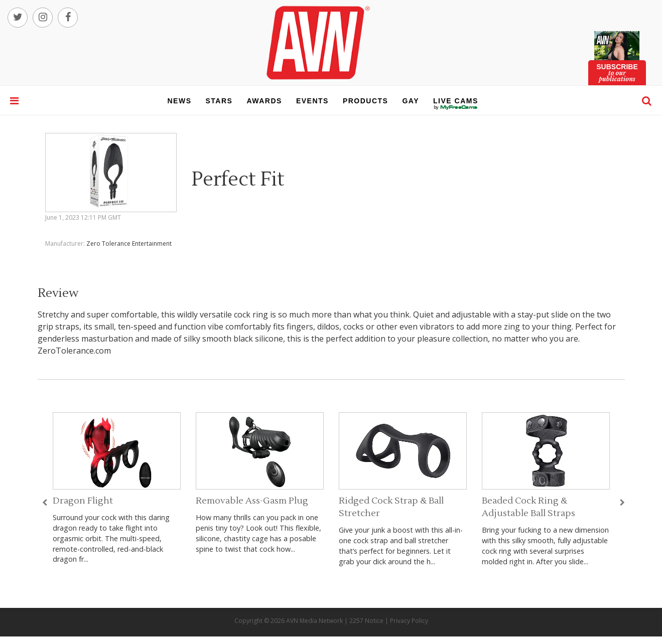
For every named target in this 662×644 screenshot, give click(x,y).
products (366, 101)
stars (219, 101)
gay (411, 101)
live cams (456, 107)
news (180, 101)
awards (264, 101)
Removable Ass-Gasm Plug (252, 501)
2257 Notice (366, 621)
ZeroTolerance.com (74, 351)
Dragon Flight (83, 501)
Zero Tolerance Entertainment (129, 244)
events (312, 101)
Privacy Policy (409, 621)
